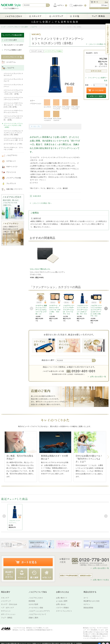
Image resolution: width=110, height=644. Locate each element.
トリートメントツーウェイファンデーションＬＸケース (13, 99)
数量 (87, 85)
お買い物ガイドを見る (101, 580)
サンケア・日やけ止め (9, 604)
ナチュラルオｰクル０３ (57, 116)
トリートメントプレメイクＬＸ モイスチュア (13, 74)
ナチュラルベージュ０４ (76, 104)
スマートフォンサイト (64, 611)
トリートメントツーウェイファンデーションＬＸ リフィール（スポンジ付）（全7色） (13, 92)
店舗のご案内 (33, 618)
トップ (3, 27)
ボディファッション (8, 614)
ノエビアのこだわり (36, 598)
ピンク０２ (47, 103)
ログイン (87, 604)
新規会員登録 (88, 608)
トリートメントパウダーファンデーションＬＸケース (13, 112)
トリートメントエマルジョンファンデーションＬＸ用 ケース (13, 139)
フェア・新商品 (7, 618)
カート (86, 598)
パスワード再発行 (62, 608)
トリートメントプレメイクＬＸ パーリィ (13, 86)
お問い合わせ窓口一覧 (98, 377)
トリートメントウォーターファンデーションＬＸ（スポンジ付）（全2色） (13, 118)
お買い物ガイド (62, 598)
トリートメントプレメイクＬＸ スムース (13, 80)
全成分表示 (37, 196)
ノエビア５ (34, 27)
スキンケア (5, 598)
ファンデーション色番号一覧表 (98, 79)
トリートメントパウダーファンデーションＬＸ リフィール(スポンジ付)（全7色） (13, 105)
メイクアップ (6, 601)
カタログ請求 (33, 604)
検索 (94, 360)
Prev (32, 308)
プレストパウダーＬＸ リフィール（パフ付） (13, 148)
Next (106, 308)
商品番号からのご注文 (92, 601)
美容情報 (32, 601)
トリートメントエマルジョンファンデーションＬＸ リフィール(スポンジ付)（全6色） (13, 133)
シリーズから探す (11, 40)
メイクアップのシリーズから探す (18, 27)
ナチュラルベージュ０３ (66, 104)
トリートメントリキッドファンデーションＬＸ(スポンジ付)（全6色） (13, 125)
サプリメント (6, 611)
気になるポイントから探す (14, 45)
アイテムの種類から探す (13, 50)
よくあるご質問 (62, 601)
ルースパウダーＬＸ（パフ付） (13, 144)
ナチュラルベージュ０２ (57, 104)
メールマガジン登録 (36, 608)
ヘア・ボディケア (7, 608)
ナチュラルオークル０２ (48, 116)
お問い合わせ (61, 604)
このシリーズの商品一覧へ (98, 44)
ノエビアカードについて (37, 614)
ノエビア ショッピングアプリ (39, 611)
